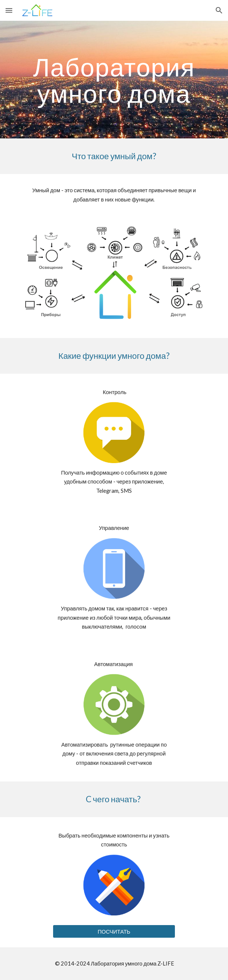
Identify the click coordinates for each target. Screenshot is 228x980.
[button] (9, 10)
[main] (114, 80)
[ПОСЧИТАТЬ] (114, 931)
